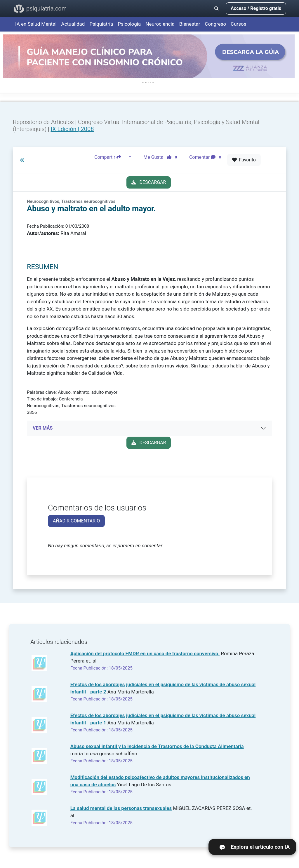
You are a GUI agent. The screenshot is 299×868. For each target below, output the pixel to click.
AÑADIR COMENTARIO (76, 521)
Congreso (215, 24)
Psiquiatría (101, 24)
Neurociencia (160, 24)
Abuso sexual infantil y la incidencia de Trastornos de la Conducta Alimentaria (157, 746)
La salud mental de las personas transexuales (121, 808)
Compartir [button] (111, 157)
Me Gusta (162, 157)
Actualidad (73, 24)
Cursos (238, 24)
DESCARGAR (149, 182)
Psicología (129, 24)
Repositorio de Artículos (43, 122)
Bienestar (190, 24)
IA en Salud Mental (36, 24)
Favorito (244, 160)
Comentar (206, 157)
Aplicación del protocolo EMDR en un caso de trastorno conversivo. (145, 653)
